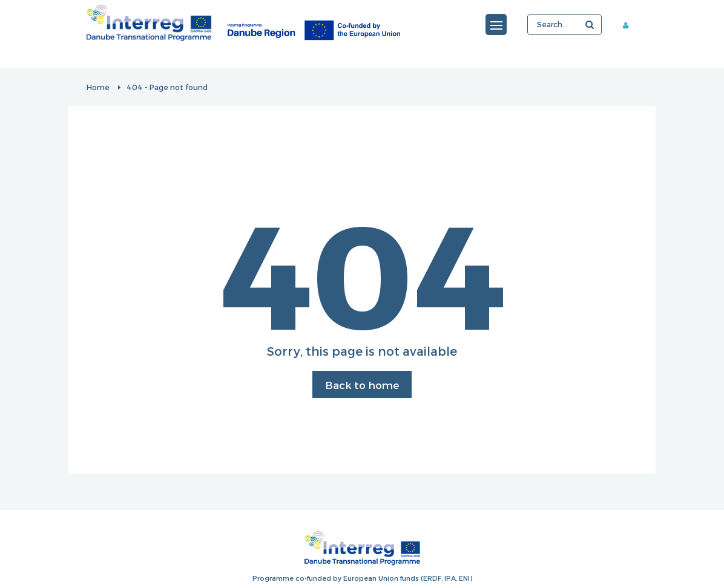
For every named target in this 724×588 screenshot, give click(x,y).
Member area (630, 25)
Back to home (362, 385)
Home (98, 87)
